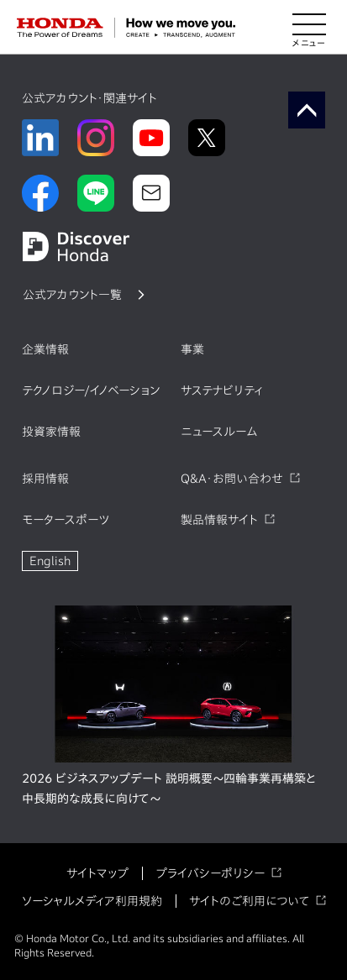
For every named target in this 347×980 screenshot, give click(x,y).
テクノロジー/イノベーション (91, 390)
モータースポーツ (66, 520)
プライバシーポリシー (210, 873)
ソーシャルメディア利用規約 (92, 901)
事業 (192, 349)
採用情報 (45, 479)
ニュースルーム (219, 432)
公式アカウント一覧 (72, 295)
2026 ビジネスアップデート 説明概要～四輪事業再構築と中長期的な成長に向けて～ (169, 789)
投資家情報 (51, 432)
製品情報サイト (219, 520)
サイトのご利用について (249, 901)
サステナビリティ (222, 390)
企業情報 (45, 349)
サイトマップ (97, 873)
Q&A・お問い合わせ (232, 479)
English (50, 561)
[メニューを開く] (309, 28)
